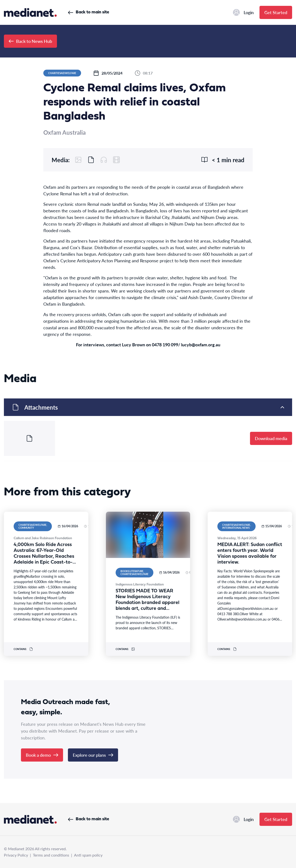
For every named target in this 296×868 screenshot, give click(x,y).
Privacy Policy (16, 855)
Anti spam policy (88, 855)
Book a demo (42, 755)
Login (243, 12)
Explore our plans (93, 755)
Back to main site (88, 12)
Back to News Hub (30, 41)
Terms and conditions (51, 855)
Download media (271, 438)
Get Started (276, 12)
